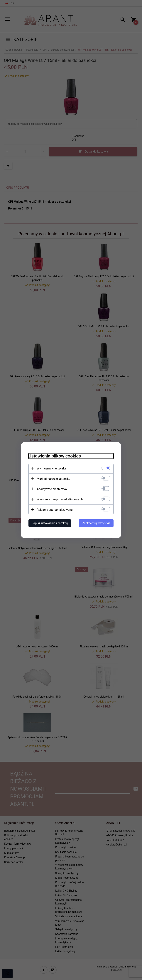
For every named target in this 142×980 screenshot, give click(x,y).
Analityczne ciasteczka (52, 489)
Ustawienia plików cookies (55, 456)
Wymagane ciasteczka (52, 468)
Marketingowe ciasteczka (54, 479)
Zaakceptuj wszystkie (96, 523)
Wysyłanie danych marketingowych (60, 499)
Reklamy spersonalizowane (55, 510)
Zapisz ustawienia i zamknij (50, 523)
